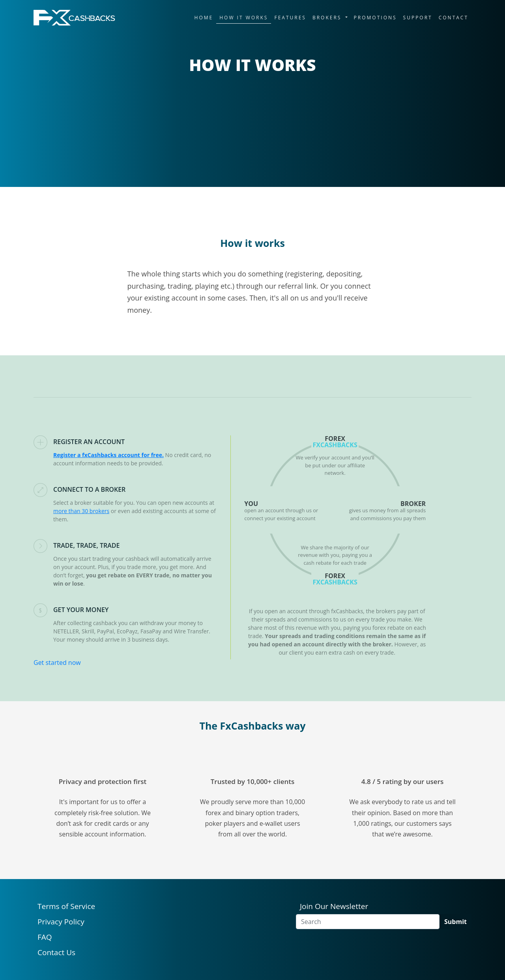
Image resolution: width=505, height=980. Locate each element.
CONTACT (454, 18)
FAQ (45, 937)
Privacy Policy (61, 922)
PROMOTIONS (375, 18)
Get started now (57, 663)
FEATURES (290, 18)
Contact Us (56, 952)
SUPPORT (418, 18)
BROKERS (328, 18)
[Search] (368, 922)
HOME (204, 18)
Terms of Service (66, 906)
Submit (455, 922)
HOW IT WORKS (244, 18)
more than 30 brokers (81, 511)
